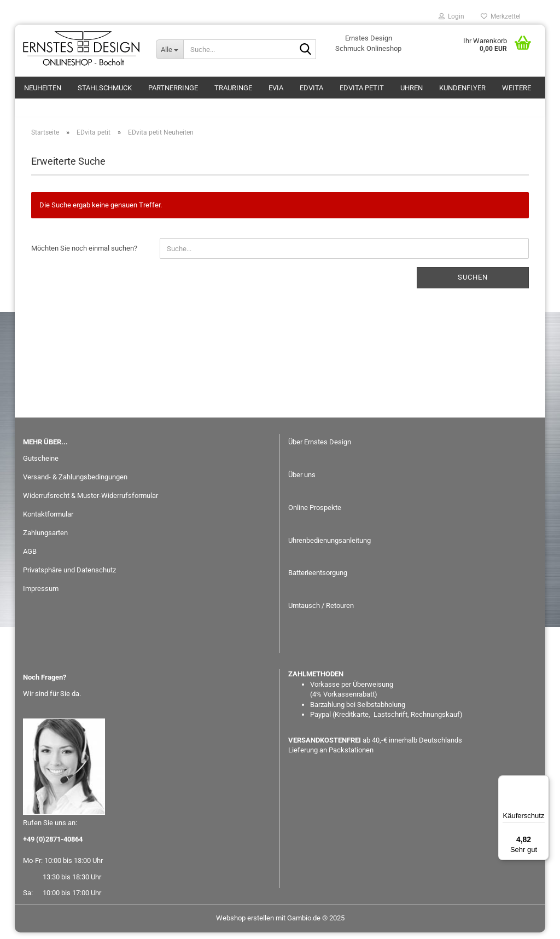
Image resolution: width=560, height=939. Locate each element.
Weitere (517, 88)
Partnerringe (173, 88)
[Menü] (542, 782)
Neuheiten (43, 88)
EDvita (311, 88)
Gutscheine (41, 465)
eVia (276, 88)
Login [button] (451, 16)
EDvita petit (362, 88)
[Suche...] (170, 49)
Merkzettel (501, 16)
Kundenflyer (462, 88)
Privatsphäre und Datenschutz (69, 576)
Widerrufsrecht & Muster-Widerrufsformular (91, 502)
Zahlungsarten (45, 539)
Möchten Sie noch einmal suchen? (84, 255)
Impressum (41, 595)
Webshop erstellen (245, 924)
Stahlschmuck (105, 88)
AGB (30, 558)
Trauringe (233, 88)
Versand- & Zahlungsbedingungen (75, 483)
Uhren (412, 88)
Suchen (473, 284)
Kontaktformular (48, 521)
